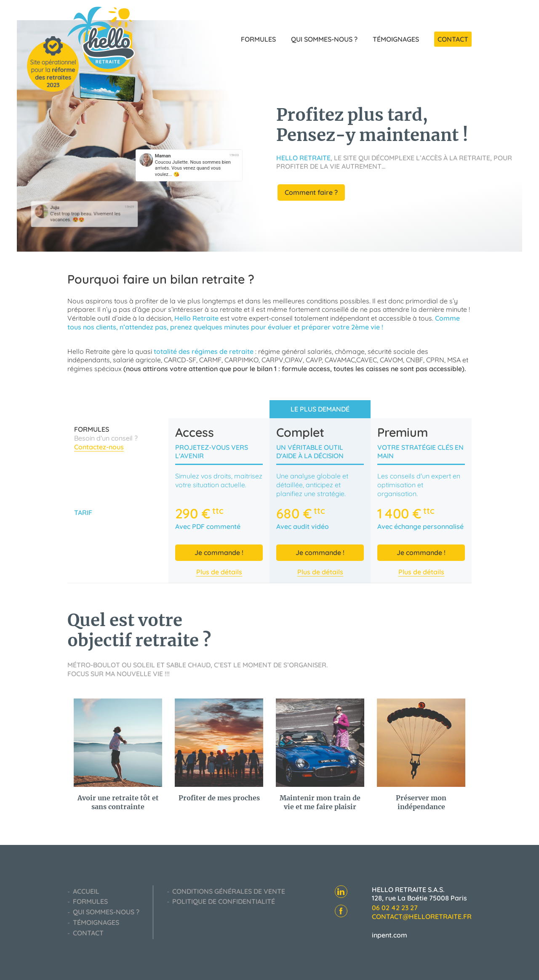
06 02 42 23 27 (395, 908)
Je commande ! (219, 552)
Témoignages (397, 39)
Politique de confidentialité (223, 901)
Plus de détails (219, 572)
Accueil (85, 891)
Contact (453, 39)
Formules (259, 39)
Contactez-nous (99, 447)
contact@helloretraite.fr (422, 916)
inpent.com (390, 935)
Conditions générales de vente (228, 891)
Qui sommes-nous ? (325, 39)
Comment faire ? (311, 192)
